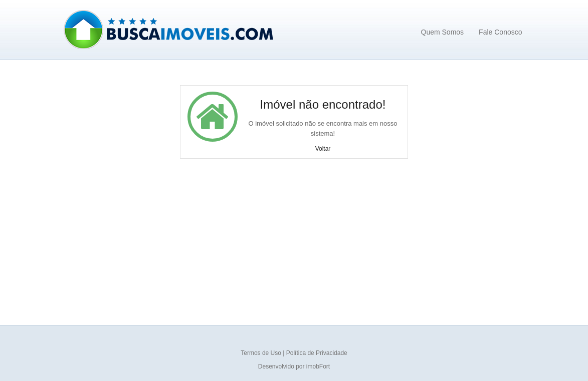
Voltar (323, 149)
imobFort (318, 366)
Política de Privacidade (317, 353)
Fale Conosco (500, 32)
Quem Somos (443, 32)
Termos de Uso (262, 353)
